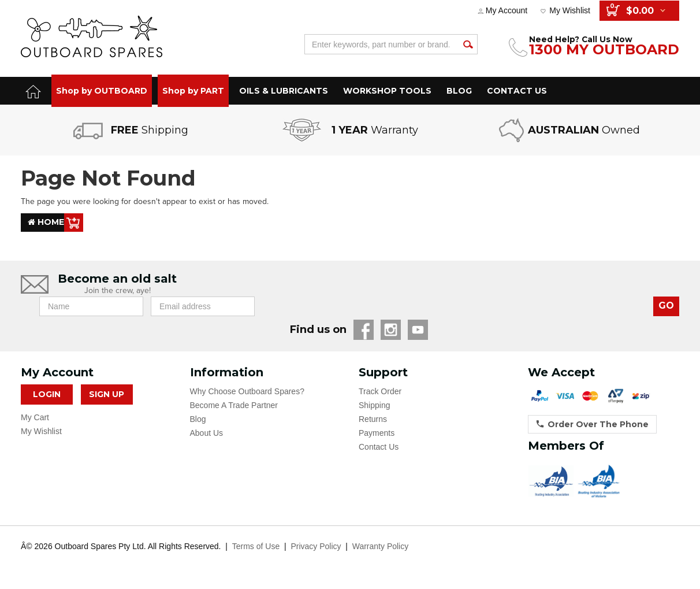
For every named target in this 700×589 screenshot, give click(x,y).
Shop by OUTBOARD (102, 91)
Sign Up (107, 394)
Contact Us (379, 447)
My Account (507, 10)
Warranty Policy (381, 546)
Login (47, 394)
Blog (198, 419)
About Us (207, 433)
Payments (377, 433)
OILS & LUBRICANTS (284, 91)
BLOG (459, 91)
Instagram (391, 330)
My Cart (35, 417)
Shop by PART (193, 91)
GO (666, 305)
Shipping (375, 405)
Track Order (380, 391)
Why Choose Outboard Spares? (247, 391)
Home (46, 223)
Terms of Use (256, 546)
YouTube (418, 330)
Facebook (364, 330)
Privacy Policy (316, 546)
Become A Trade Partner (234, 405)
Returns (373, 419)
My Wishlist (570, 10)
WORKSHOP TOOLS (387, 91)
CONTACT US (517, 91)
